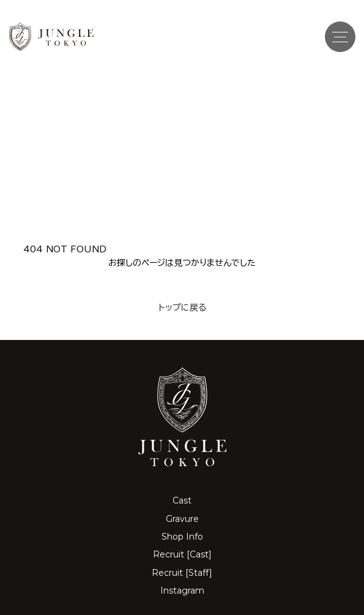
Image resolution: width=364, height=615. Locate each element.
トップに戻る (182, 307)
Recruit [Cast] (182, 554)
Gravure (182, 519)
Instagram (182, 590)
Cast (182, 500)
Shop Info (182, 537)
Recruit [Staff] (182, 573)
